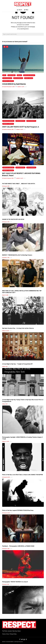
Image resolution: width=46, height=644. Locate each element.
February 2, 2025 (6, 222)
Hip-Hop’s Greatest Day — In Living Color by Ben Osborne (18, 328)
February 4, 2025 (6, 186)
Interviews (11, 75)
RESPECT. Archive (8, 81)
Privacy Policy (13, 634)
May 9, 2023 (5, 367)
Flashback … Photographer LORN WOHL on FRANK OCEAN (18, 546)
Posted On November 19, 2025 (8, 87)
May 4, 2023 (5, 404)
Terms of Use (6, 634)
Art (4, 75)
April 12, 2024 (5, 295)
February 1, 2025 (6, 258)
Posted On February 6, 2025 (8, 130)
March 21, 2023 (6, 441)
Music (19, 75)
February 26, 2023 (6, 477)
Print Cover (29, 78)
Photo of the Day (29, 75)
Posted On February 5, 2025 (8, 178)
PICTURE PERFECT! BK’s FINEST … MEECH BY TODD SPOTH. (19, 184)
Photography (7, 78)
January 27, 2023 (6, 549)
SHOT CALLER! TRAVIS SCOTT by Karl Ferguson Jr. (21, 127)
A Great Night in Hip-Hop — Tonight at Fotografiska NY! (17, 364)
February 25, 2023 (6, 513)
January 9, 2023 (6, 584)
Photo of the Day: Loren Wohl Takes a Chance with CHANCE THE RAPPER (23, 475)
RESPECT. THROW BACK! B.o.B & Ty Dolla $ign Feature (17, 255)
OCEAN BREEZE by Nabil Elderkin (14, 84)
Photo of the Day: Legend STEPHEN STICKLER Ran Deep (18, 510)
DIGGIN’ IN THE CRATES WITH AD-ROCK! (13, 219)
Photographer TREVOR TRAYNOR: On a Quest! (15, 582)
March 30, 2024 (6, 331)
